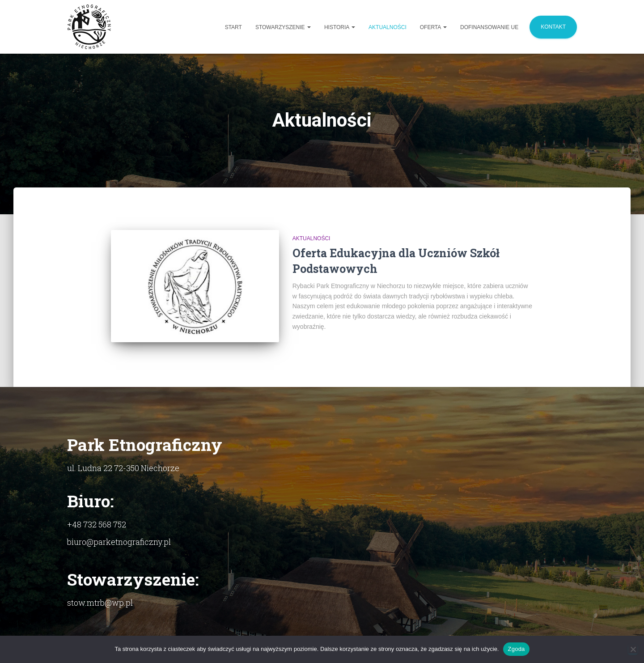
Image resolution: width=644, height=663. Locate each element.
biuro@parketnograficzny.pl (119, 542)
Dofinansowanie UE (489, 27)
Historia (340, 27)
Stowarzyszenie (283, 27)
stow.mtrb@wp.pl (100, 603)
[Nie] (633, 649)
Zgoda (516, 649)
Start (233, 27)
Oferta (433, 27)
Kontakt (553, 27)
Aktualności (388, 27)
